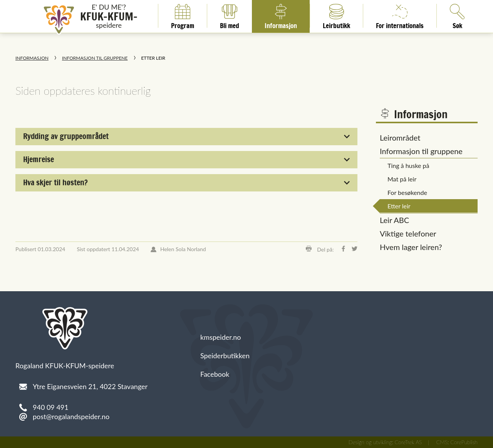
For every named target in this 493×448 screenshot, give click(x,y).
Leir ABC (394, 220)
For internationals (400, 16)
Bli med (230, 16)
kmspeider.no (221, 337)
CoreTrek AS (408, 442)
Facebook (215, 374)
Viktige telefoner (408, 233)
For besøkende (407, 192)
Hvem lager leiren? (411, 247)
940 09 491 (51, 407)
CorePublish (464, 442)
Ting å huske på (408, 165)
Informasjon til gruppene (95, 58)
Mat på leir (402, 179)
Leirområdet (400, 138)
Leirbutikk (336, 16)
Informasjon (281, 16)
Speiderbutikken (225, 356)
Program (183, 16)
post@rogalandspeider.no (71, 416)
